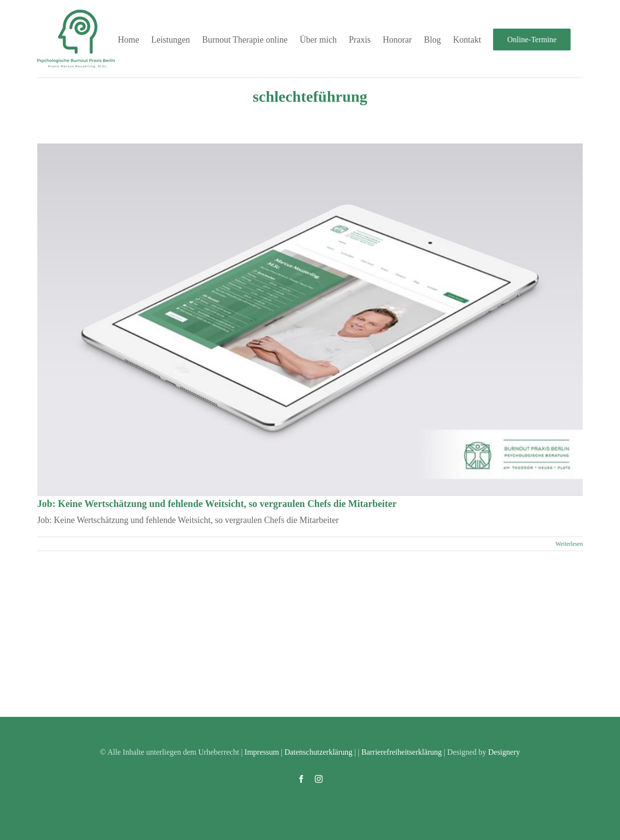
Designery (504, 752)
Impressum (262, 752)
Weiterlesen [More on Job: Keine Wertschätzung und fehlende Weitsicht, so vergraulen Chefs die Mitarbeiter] (569, 544)
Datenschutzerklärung (318, 752)
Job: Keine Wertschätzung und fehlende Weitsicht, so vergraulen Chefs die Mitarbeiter (217, 504)
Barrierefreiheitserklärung (402, 752)
